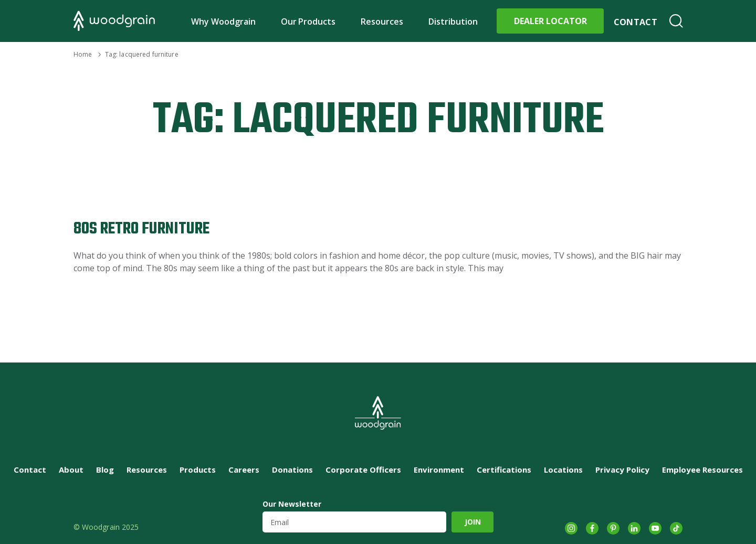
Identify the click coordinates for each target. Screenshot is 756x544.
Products (198, 470)
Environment (439, 470)
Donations (292, 470)
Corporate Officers (363, 470)
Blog (105, 470)
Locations (563, 470)
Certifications (504, 470)
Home (83, 54)
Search (676, 21)
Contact (636, 22)
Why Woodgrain (223, 22)
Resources (382, 22)
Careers (244, 470)
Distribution (453, 22)
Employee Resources (702, 470)
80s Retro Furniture (141, 229)
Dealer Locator (550, 21)
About (71, 470)
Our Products (308, 22)
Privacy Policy (622, 470)
